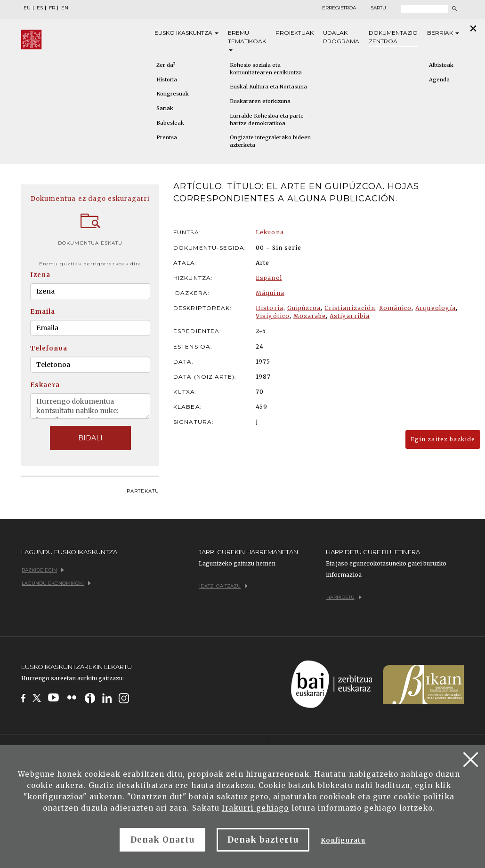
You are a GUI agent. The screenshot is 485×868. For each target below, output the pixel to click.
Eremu (247, 40)
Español (269, 278)
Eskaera (45, 385)
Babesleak (170, 123)
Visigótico (272, 316)
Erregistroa (339, 8)
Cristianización (350, 308)
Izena (40, 275)
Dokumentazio (393, 37)
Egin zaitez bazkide (443, 439)
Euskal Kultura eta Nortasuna (268, 87)
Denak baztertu (263, 840)
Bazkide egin (43, 570)
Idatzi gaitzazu (223, 586)
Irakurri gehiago (255, 808)
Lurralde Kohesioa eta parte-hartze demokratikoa (268, 119)
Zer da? (166, 65)
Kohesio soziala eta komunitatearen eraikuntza (266, 69)
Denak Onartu (162, 840)
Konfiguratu (343, 840)
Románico (395, 308)
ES (40, 8)
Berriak (443, 33)
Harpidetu (344, 597)
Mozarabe (310, 316)
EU (27, 8)
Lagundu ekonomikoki (56, 583)
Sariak (165, 108)
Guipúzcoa (304, 308)
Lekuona (270, 232)
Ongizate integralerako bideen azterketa (270, 141)
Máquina (270, 293)
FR (52, 8)
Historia (167, 80)
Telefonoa (49, 348)
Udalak (341, 37)
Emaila (43, 312)
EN (65, 8)
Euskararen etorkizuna (260, 101)
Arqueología (435, 308)
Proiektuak (295, 33)
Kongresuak (173, 94)
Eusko (186, 33)
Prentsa (167, 137)
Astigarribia (349, 316)
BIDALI (90, 438)
